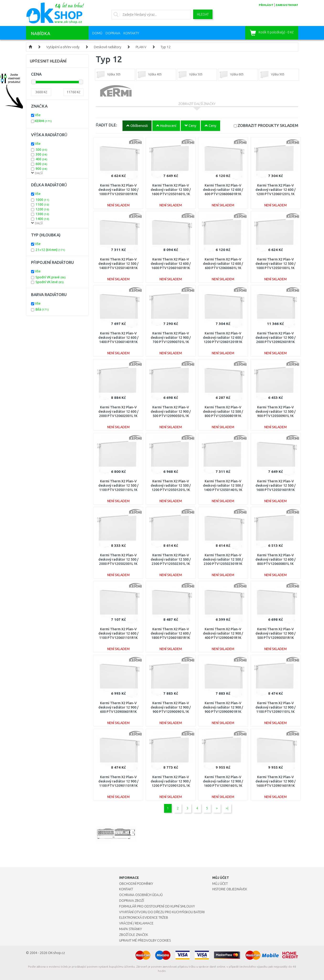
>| (227, 808)
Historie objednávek (230, 889)
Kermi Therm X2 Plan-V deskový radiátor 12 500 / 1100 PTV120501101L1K (118, 485)
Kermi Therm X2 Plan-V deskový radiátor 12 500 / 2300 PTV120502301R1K (223, 559)
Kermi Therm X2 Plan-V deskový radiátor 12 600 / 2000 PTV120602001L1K (118, 412)
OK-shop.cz (56, 953)
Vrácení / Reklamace (136, 923)
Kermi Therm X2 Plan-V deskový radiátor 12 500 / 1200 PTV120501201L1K (171, 485)
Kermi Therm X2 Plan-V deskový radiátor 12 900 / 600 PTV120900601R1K (118, 707)
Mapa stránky (130, 929)
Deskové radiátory (108, 47)
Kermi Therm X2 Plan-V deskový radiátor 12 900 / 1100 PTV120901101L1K (276, 707)
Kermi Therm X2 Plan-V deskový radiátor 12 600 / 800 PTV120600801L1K (276, 559)
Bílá (42, 309)
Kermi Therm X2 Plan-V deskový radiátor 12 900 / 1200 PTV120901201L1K (171, 781)
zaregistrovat (287, 5)
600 (41, 164)
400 (41, 159)
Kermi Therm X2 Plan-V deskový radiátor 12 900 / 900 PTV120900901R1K (223, 707)
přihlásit (266, 5)
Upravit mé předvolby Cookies (145, 940)
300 (41, 154)
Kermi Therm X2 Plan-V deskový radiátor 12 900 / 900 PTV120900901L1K (171, 707)
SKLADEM (268, 125)
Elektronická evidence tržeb (144, 917)
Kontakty (131, 33)
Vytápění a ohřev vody (63, 47)
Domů (97, 33)
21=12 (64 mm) (50, 250)
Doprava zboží (132, 901)
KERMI (43, 121)
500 (41, 150)
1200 (42, 209)
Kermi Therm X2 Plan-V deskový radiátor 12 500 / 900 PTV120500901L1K (276, 412)
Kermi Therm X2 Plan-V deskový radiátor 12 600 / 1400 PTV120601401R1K (118, 338)
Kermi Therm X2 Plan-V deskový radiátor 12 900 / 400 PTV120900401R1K (223, 633)
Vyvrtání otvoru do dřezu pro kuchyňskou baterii (162, 912)
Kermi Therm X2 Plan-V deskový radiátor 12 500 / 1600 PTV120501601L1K (171, 190)
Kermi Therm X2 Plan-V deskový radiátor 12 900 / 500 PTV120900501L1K (171, 412)
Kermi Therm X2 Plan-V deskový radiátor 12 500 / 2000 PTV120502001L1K (118, 559)
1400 (42, 219)
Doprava (113, 33)
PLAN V (141, 47)
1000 (42, 200)
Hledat (203, 14)
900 (41, 169)
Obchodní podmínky (136, 884)
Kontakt (126, 889)
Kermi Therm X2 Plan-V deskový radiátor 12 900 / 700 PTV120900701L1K (171, 338)
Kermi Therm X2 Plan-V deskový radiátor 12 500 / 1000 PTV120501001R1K (118, 190)
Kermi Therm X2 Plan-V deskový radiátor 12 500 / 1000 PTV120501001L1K (276, 264)
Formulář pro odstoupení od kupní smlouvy (157, 906)
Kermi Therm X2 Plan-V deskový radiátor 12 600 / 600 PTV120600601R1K (223, 190)
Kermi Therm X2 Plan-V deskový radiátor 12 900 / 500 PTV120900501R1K (276, 633)
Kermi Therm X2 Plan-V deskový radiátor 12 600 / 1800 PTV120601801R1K (171, 633)
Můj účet (220, 884)
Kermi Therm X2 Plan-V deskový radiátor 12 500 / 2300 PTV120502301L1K (171, 559)
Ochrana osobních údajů (141, 895)
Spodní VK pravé (51, 277)
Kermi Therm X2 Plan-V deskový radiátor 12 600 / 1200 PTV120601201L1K (276, 190)
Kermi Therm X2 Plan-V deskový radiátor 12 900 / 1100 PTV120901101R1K (118, 781)
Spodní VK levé (50, 282)
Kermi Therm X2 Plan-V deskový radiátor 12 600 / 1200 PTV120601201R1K (223, 338)
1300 (42, 214)
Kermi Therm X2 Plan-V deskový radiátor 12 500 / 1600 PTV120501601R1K (276, 485)
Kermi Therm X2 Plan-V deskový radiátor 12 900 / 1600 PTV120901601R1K (276, 781)
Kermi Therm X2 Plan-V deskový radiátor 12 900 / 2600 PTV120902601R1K (276, 338)
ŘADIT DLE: (106, 125)
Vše (38, 115)
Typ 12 (166, 47)
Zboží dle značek (134, 935)
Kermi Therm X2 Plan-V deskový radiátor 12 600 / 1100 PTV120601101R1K (118, 633)
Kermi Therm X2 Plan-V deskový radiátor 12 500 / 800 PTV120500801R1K (223, 412)
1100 (42, 204)
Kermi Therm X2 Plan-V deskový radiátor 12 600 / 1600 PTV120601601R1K (171, 264)
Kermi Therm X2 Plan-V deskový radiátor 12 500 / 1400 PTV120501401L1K (223, 485)
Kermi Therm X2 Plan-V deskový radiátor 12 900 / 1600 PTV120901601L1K (223, 781)
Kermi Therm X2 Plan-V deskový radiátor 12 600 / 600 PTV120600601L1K (223, 264)
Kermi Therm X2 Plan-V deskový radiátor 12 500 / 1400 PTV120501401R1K (118, 264)
